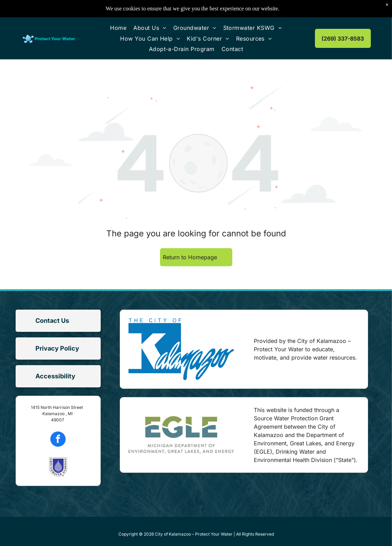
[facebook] (58, 440)
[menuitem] (118, 28)
